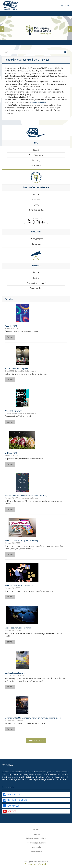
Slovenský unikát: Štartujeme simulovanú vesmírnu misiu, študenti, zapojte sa (34, 718)
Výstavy (36, 205)
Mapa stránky (36, 847)
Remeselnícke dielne (36, 210)
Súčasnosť (36, 199)
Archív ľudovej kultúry (13, 411)
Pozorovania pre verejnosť (36, 283)
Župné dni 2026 (11, 326)
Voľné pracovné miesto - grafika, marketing (21, 540)
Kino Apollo (13, 806)
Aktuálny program (36, 239)
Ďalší (70, 29)
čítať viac (10, 337)
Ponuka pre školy (36, 288)
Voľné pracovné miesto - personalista (19, 585)
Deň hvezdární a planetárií (15, 673)
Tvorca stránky (36, 852)
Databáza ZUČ (36, 165)
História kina (36, 244)
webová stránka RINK (38, 102)
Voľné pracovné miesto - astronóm (18, 628)
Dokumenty (36, 160)
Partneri (36, 829)
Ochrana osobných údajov (36, 838)
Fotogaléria (36, 834)
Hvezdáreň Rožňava (17, 800)
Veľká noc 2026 (11, 453)
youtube (12, 811)
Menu (67, 6)
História (36, 194)
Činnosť (36, 150)
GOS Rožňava (14, 794)
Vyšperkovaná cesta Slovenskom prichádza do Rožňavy (26, 495)
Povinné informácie (36, 155)
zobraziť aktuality (36, 741)
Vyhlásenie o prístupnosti (36, 843)
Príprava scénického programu (17, 368)
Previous (2, 29)
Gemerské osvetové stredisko (36, 864)
